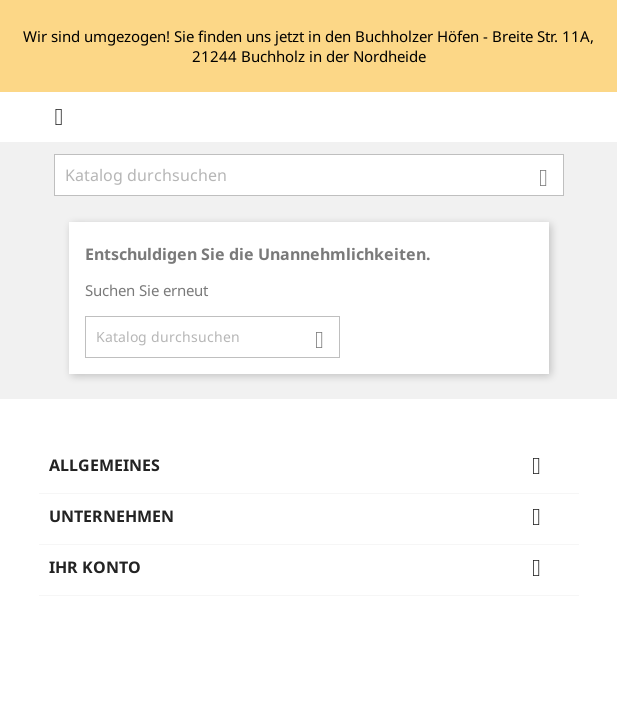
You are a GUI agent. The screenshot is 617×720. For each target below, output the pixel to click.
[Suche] (309, 175)
